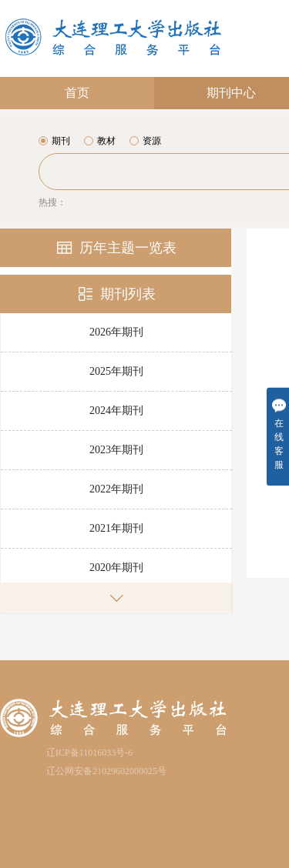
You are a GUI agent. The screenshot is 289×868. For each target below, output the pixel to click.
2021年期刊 (116, 528)
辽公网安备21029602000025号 (106, 771)
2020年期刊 (116, 568)
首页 (77, 93)
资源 (145, 141)
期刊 (54, 141)
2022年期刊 (116, 489)
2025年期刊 (116, 371)
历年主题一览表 (116, 248)
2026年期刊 (116, 332)
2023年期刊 (116, 450)
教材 (100, 141)
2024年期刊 (116, 411)
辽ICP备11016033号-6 (89, 753)
